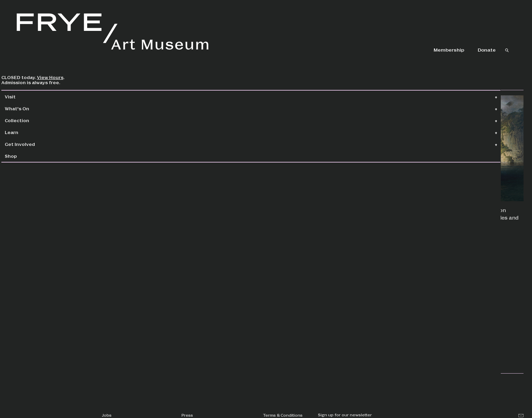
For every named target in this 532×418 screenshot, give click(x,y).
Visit (26, 97)
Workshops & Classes (417, 341)
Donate (487, 50)
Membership (449, 50)
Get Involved (35, 144)
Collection (33, 120)
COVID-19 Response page (189, 285)
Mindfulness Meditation (418, 309)
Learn (27, 132)
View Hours (66, 77)
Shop (26, 156)
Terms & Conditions (283, 415)
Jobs (107, 415)
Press (187, 415)
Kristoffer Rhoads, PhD (272, 164)
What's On (33, 108)
